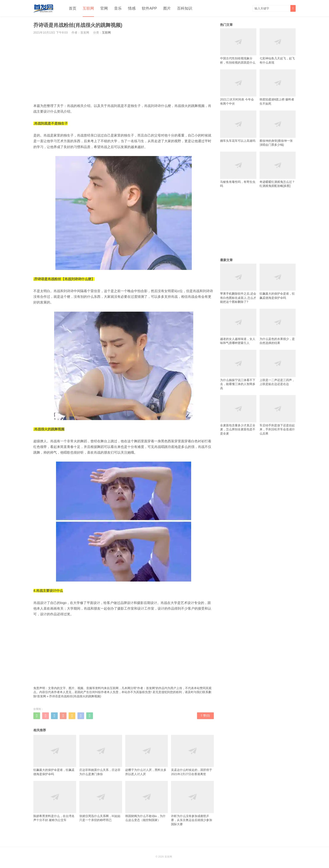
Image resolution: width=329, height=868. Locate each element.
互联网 (88, 8)
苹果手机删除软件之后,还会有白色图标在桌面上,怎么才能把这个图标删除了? (238, 284)
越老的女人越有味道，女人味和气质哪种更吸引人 (238, 327)
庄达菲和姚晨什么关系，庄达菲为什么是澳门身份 (101, 755)
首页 (73, 8)
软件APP (149, 8)
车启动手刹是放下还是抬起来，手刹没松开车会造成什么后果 (278, 415)
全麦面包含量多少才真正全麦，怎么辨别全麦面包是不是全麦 (238, 415)
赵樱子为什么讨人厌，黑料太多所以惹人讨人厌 (147, 755)
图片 (167, 8)
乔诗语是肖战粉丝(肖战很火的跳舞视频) (75, 696)
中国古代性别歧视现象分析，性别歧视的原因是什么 (238, 46)
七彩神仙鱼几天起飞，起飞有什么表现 (278, 46)
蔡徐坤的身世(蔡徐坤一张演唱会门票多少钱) (278, 128)
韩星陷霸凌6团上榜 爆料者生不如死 (278, 87)
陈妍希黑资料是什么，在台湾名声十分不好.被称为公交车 (55, 801)
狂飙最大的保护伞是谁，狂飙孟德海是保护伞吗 (55, 755)
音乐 (118, 8)
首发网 (42, 696)
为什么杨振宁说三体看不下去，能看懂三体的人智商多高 (238, 370)
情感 (132, 8)
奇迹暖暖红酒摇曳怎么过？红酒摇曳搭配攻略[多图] (278, 170)
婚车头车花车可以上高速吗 (238, 126)
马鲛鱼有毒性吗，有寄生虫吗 (238, 170)
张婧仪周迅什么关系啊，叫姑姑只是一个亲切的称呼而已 (101, 801)
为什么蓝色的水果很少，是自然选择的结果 (278, 327)
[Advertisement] (124, 69)
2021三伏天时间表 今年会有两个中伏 (238, 87)
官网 (104, 8)
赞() (205, 716)
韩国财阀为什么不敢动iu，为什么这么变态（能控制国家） (147, 801)
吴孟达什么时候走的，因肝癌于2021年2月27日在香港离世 (192, 755)
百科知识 (185, 8)
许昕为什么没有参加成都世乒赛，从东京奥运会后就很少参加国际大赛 (192, 803)
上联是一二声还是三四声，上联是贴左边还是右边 (278, 368)
